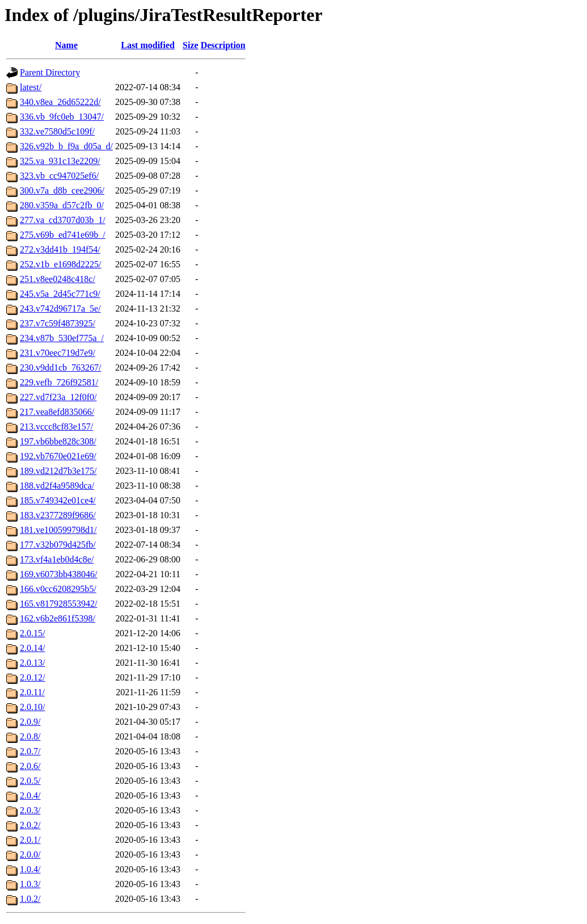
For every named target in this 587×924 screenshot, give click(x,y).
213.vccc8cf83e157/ (56, 427)
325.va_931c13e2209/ (60, 161)
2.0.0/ (30, 854)
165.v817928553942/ (58, 604)
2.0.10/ (32, 707)
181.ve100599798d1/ (58, 530)
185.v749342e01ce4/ (58, 500)
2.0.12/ (32, 677)
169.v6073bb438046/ (58, 574)
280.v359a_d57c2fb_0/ (62, 205)
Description (223, 45)
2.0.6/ (30, 766)
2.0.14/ (32, 648)
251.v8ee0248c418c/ (58, 279)
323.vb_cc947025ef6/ (59, 176)
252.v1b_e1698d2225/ (61, 264)
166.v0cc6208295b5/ (58, 589)
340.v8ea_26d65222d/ (60, 102)
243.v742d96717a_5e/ (60, 308)
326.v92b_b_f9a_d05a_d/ (66, 146)
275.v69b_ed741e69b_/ (63, 235)
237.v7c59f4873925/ (58, 323)
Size (191, 45)
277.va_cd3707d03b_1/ (63, 220)
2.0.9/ (30, 722)
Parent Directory (50, 72)
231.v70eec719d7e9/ (58, 353)
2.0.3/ (30, 810)
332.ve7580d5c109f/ (57, 131)
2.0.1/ (30, 840)
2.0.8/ (30, 736)
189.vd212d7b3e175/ (58, 471)
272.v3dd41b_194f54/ (60, 249)
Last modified (148, 45)
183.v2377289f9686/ (58, 515)
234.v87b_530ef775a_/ (62, 338)
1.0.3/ (30, 884)
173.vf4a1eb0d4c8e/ (57, 559)
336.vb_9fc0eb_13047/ (62, 117)
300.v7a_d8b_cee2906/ (62, 190)
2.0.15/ (32, 633)
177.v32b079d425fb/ (58, 545)
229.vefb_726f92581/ (59, 382)
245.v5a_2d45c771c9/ (60, 294)
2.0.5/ (30, 781)
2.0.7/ (30, 751)
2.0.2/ (30, 825)
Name (66, 45)
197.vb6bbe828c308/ (58, 441)
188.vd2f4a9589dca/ (57, 486)
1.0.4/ (30, 869)
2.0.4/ (30, 795)
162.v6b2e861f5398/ (58, 618)
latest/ (31, 87)
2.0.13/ (32, 663)
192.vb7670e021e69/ (58, 456)
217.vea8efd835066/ (57, 412)
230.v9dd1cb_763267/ (61, 367)
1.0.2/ (30, 899)
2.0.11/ (32, 692)
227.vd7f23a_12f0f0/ (58, 397)
